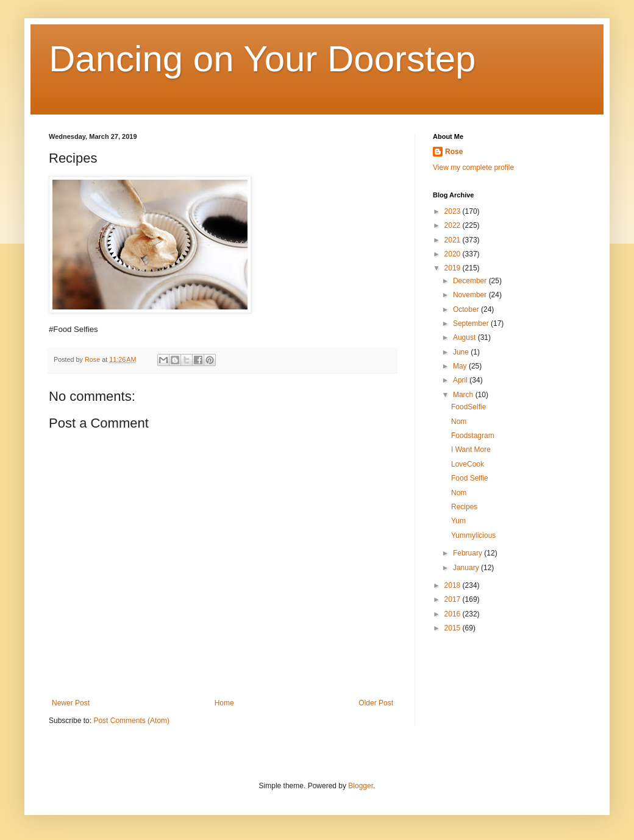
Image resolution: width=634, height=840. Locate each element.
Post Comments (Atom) (131, 721)
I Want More (471, 450)
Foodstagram (473, 436)
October (467, 309)
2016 (454, 614)
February (468, 553)
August (465, 337)
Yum (458, 521)
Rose (454, 152)
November (471, 295)
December (471, 281)
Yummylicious (473, 535)
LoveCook (468, 464)
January (467, 568)
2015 (454, 628)
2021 (454, 240)
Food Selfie (470, 478)
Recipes (464, 507)
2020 (454, 254)
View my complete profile (473, 168)
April (461, 380)
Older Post (376, 703)
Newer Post (71, 703)
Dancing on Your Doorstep (262, 59)
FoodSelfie (468, 407)
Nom (459, 422)
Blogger (361, 786)
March (464, 395)
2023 (454, 211)
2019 (454, 268)
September (472, 323)
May (461, 366)
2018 (454, 585)
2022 (454, 225)
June (462, 352)
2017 (454, 599)
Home (224, 703)
